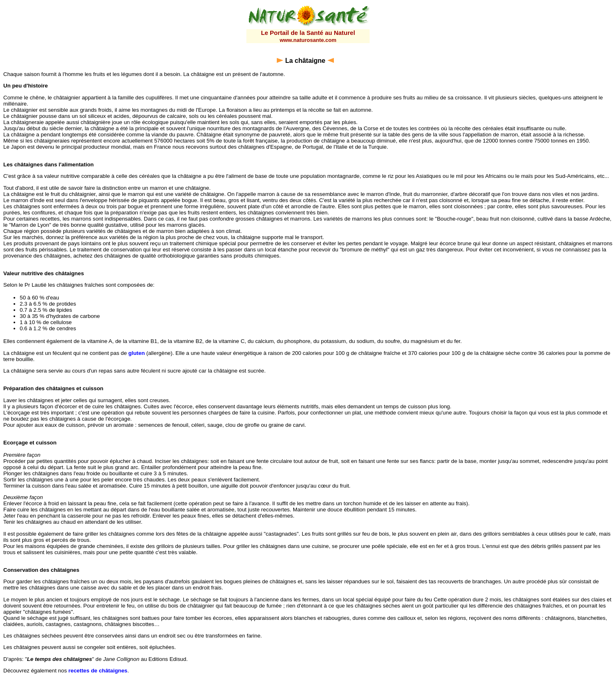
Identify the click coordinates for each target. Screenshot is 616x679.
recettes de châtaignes (98, 671)
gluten (137, 353)
